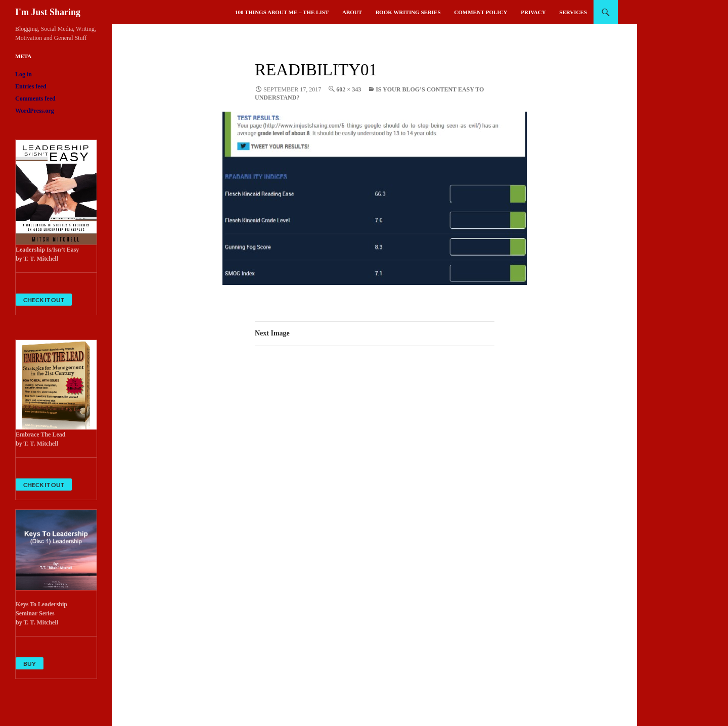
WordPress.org (35, 111)
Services (573, 12)
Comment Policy (481, 12)
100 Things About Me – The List (282, 12)
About (352, 12)
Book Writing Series (408, 12)
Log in (24, 74)
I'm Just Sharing (48, 12)
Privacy (533, 12)
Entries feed (31, 86)
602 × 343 (349, 89)
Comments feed (35, 99)
